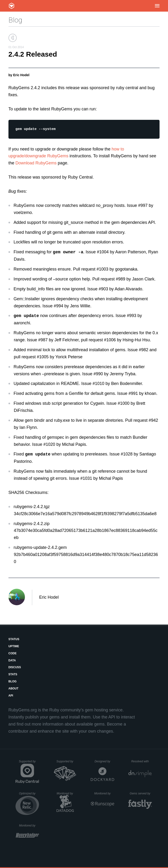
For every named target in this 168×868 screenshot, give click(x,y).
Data (12, 661)
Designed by (104, 762)
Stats (13, 675)
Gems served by (141, 794)
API (11, 696)
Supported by (29, 764)
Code (13, 654)
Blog (15, 20)
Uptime (14, 647)
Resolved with (141, 762)
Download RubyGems (36, 164)
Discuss (15, 668)
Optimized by (29, 796)
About (14, 689)
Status (14, 640)
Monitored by (67, 794)
